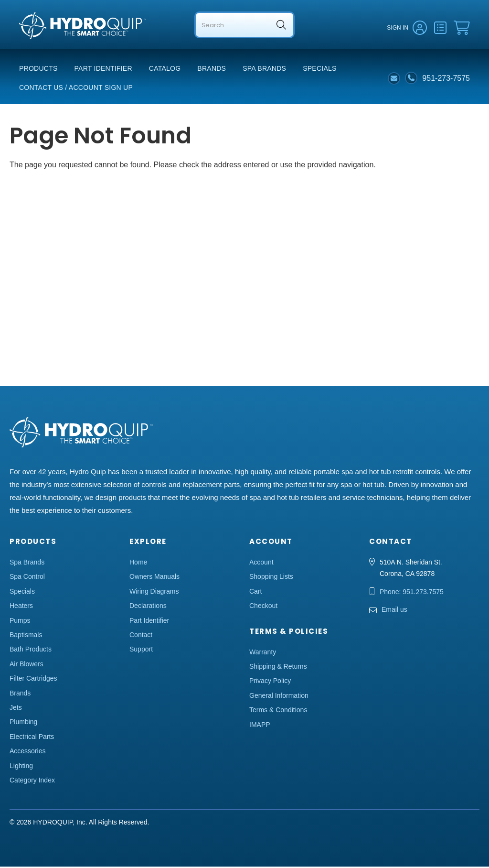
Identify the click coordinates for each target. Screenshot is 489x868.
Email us (394, 611)
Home (138, 564)
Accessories (27, 752)
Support (141, 651)
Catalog (165, 70)
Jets (16, 709)
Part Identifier (103, 70)
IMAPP (260, 726)
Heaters (21, 607)
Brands (212, 70)
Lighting (21, 767)
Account (261, 564)
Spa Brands (264, 70)
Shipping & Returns (278, 668)
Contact (141, 636)
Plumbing (23, 723)
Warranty (263, 653)
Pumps (20, 622)
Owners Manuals (154, 578)
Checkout (263, 607)
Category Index (32, 781)
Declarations (148, 607)
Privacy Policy (270, 682)
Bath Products (31, 651)
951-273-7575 (446, 79)
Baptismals (26, 636)
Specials (319, 70)
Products (38, 70)
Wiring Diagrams (154, 593)
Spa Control (27, 578)
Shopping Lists (271, 578)
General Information (279, 697)
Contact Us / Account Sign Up (76, 89)
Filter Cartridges (33, 680)
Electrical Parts (32, 738)
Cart (255, 593)
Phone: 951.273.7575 (412, 593)
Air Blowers (27, 665)
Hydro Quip (38, 44)
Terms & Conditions (278, 711)
